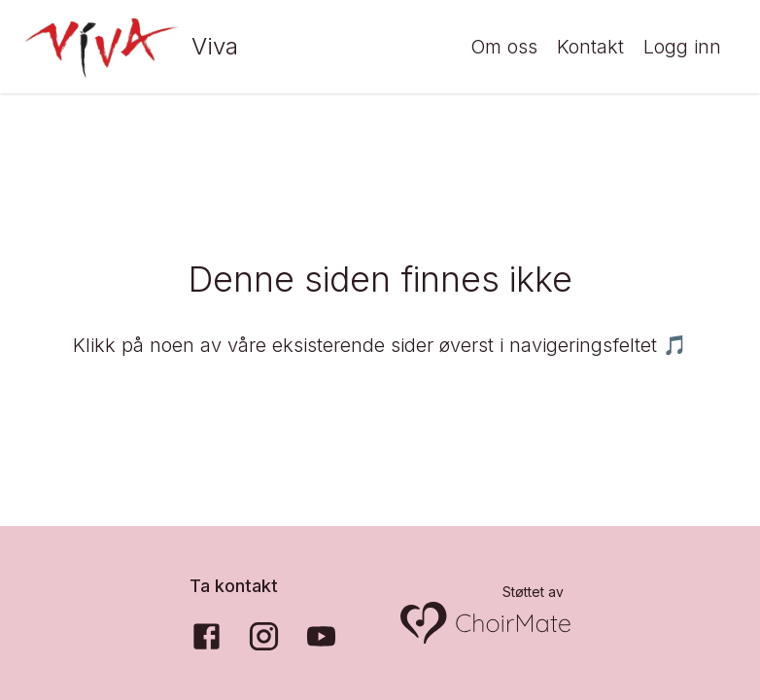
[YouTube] (321, 636)
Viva (215, 46)
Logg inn (682, 47)
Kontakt (590, 47)
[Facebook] (207, 636)
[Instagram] (264, 636)
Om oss (504, 47)
